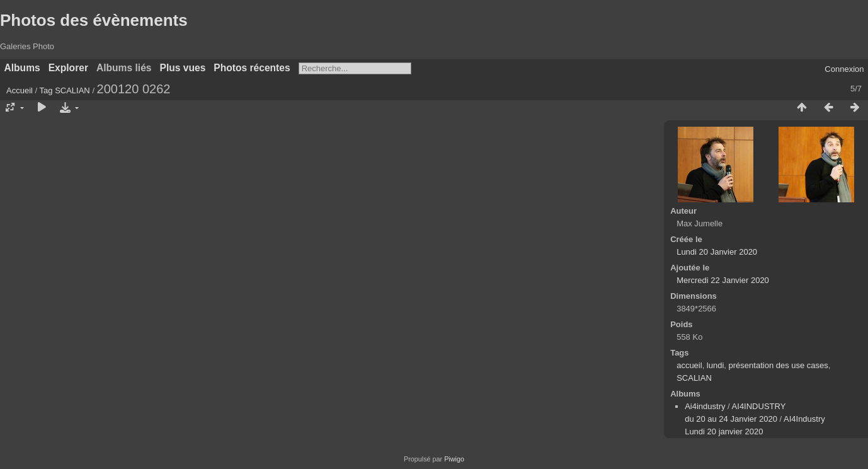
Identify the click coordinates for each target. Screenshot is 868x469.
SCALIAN (72, 90)
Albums (22, 68)
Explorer (68, 68)
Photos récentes (252, 68)
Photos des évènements (94, 20)
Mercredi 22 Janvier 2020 (723, 280)
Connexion (844, 69)
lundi (715, 365)
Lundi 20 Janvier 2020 (717, 252)
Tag (46, 90)
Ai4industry (705, 406)
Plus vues (183, 68)
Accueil (20, 90)
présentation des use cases (779, 365)
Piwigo (454, 459)
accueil (689, 365)
